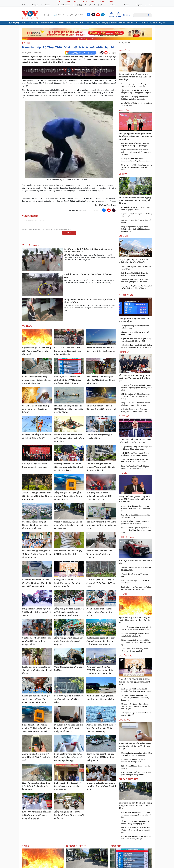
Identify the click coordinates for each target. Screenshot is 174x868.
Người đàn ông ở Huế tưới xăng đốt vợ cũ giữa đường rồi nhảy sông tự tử (36, 351)
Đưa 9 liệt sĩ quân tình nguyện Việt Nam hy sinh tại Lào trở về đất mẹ (36, 612)
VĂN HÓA (124, 110)
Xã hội (31, 23)
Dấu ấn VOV (125, 656)
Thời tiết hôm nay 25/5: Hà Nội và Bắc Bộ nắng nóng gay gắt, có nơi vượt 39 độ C (135, 830)
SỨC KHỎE (125, 720)
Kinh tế (52, 23)
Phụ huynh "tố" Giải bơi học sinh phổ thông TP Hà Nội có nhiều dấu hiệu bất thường (68, 380)
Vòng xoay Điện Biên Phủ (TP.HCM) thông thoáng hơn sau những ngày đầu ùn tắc (100, 670)
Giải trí (136, 23)
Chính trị (24, 23)
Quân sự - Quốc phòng (154, 23)
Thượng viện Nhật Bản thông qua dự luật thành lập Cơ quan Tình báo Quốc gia (135, 509)
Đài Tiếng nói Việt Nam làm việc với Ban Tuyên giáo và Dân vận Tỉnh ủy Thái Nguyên (135, 706)
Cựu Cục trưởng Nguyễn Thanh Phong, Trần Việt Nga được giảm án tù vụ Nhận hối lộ (136, 388)
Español (139, 5)
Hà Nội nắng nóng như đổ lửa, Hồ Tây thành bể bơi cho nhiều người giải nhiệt (69, 409)
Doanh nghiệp (96, 23)
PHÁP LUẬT (125, 352)
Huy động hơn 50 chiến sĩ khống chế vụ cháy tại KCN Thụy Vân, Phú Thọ (99, 496)
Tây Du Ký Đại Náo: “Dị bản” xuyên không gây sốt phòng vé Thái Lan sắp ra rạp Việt (136, 152)
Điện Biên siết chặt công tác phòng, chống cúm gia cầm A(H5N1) (99, 612)
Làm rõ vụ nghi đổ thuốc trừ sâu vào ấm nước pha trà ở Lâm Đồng (69, 699)
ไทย (151, 5)
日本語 (79, 5)
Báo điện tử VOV (125, 43)
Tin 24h (123, 594)
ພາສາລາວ (113, 5)
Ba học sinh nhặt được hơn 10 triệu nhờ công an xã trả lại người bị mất (68, 786)
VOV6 (102, 2)
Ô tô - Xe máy (85, 23)
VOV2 (68, 2)
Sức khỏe (115, 23)
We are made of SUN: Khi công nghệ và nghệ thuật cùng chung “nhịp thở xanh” (136, 167)
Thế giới (37, 23)
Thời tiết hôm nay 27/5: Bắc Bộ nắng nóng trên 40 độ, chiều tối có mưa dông (69, 525)
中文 (24, 5)
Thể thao (76, 23)
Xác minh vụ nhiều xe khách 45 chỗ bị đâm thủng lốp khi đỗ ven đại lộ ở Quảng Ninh (36, 583)
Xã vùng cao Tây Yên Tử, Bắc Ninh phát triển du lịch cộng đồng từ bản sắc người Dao (136, 288)
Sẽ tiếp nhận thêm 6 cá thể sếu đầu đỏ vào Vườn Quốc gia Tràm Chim (101, 583)
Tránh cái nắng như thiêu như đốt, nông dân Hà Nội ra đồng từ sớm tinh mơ (37, 496)
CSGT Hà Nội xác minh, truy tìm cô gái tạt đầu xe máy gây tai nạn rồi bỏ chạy (68, 351)
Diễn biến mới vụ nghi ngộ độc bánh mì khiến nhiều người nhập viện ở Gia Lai (69, 728)
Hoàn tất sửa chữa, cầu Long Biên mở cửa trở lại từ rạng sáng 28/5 (99, 554)
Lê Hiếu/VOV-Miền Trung (106, 205)
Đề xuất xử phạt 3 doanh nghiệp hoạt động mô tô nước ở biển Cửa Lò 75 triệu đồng (101, 728)
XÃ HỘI (26, 43)
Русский (127, 5)
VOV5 (93, 2)
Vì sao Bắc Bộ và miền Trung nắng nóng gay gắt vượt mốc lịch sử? (35, 409)
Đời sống (122, 23)
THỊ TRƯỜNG (126, 295)
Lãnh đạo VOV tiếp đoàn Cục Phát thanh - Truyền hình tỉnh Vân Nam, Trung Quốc (135, 698)
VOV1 (59, 2)
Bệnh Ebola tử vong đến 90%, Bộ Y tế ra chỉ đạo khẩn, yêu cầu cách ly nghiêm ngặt (69, 757)
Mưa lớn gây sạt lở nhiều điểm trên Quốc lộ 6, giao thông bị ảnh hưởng (36, 786)
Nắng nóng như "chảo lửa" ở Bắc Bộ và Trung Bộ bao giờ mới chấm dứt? (69, 815)
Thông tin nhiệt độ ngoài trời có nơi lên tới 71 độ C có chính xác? (36, 757)
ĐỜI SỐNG (124, 51)
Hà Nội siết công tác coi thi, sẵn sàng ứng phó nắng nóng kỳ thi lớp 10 (37, 670)
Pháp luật (68, 23)
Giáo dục (116, 846)
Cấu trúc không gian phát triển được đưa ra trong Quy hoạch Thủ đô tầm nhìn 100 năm (101, 641)
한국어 (100, 5)
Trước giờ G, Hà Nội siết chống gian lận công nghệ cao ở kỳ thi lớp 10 (101, 786)
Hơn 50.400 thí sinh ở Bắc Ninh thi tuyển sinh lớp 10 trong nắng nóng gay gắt (37, 815)
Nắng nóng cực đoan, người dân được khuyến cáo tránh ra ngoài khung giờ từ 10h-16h (69, 612)
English (126, 15)
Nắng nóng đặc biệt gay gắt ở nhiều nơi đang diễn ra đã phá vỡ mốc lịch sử (68, 496)
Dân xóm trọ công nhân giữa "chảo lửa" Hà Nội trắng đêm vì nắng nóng (101, 380)
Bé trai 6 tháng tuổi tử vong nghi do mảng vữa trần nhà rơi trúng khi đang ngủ (36, 380)
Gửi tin (69, 233)
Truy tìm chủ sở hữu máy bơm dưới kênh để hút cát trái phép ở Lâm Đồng (69, 438)
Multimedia (45, 23)
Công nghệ (106, 23)
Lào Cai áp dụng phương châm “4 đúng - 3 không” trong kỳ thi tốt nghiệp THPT (37, 554)
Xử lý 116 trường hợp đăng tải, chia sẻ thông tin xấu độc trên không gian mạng (135, 396)
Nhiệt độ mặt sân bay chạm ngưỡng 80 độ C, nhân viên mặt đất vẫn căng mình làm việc (37, 728)
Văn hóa (130, 23)
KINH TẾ (123, 174)
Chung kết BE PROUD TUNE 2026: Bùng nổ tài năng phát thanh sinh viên (67, 583)
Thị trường (60, 23)
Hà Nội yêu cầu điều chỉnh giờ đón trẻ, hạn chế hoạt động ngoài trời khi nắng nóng (36, 699)
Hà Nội (47, 15)
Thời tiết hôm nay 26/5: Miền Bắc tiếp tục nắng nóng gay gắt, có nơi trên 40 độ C (136, 815)
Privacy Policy (52, 229)
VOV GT (111, 2)
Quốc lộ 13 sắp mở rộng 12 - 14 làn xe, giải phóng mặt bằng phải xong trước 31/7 (36, 525)
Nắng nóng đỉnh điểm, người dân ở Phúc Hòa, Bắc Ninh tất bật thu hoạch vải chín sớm (135, 229)
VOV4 (85, 2)
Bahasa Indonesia (64, 5)
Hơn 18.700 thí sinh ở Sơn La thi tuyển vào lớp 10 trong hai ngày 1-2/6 (101, 525)
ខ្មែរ (90, 5)
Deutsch (48, 5)
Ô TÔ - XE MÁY (127, 537)
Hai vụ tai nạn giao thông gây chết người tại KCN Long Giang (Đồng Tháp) (101, 757)
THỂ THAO (124, 416)
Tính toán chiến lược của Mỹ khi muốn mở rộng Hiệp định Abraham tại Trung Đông (136, 530)
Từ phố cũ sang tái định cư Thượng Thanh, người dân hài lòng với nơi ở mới (101, 467)
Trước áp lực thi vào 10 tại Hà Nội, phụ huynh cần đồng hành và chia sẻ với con (69, 467)
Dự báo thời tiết (129, 779)
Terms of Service (63, 229)
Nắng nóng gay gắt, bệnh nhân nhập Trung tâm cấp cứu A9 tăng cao (69, 641)
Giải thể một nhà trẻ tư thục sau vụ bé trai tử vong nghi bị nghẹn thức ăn (37, 641)
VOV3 (76, 2)
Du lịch (142, 23)
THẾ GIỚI (123, 473)
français (35, 5)
